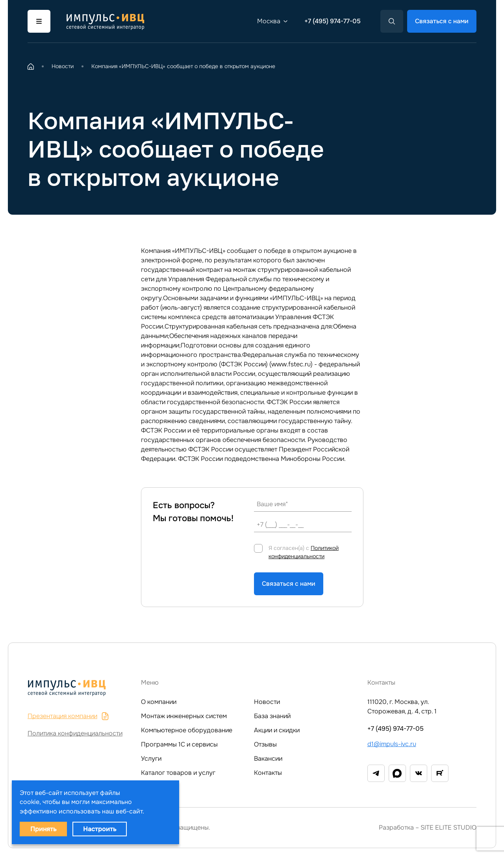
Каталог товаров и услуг (178, 773)
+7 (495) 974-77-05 (333, 21)
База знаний (272, 716)
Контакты (268, 773)
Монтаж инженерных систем (184, 716)
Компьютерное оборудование (187, 730)
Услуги (151, 759)
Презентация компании (68, 716)
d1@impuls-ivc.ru (392, 744)
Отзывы (265, 744)
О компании (159, 702)
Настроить (100, 829)
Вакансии (268, 759)
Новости (267, 702)
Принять (43, 829)
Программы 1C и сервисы (179, 744)
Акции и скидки (277, 730)
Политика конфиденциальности (75, 733)
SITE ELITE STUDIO (448, 827)
